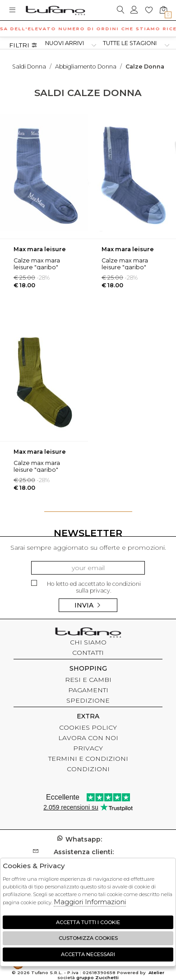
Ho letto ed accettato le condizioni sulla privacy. (86, 587)
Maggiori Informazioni (90, 902)
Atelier (156, 973)
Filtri (23, 45)
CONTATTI (88, 653)
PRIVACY (88, 748)
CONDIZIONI (88, 769)
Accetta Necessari (88, 954)
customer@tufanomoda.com (88, 856)
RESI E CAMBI (88, 680)
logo (55, 10)
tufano (88, 634)
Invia (88, 605)
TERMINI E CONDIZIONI (88, 759)
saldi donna (29, 67)
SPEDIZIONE (88, 700)
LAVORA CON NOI (88, 738)
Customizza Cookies (88, 938)
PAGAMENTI (88, 690)
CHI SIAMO (88, 642)
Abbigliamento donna (86, 67)
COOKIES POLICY (88, 727)
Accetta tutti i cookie (88, 922)
